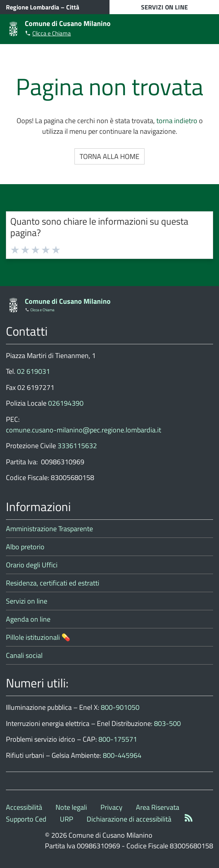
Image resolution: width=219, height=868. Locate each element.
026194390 (66, 403)
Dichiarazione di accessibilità (129, 819)
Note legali (71, 807)
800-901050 (120, 707)
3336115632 (77, 446)
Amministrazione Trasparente (49, 529)
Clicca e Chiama (52, 33)
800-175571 (118, 739)
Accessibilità (24, 807)
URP (67, 819)
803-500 (167, 723)
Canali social (24, 655)
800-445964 (122, 755)
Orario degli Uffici (32, 565)
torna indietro (177, 121)
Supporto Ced (26, 819)
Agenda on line (28, 619)
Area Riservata (158, 807)
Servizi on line (27, 601)
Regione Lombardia (32, 7)
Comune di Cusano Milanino (68, 23)
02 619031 (33, 371)
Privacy (111, 807)
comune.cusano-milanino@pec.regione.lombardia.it (84, 430)
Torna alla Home (109, 156)
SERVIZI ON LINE (164, 7)
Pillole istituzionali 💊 (38, 637)
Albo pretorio (25, 547)
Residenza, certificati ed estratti (53, 583)
